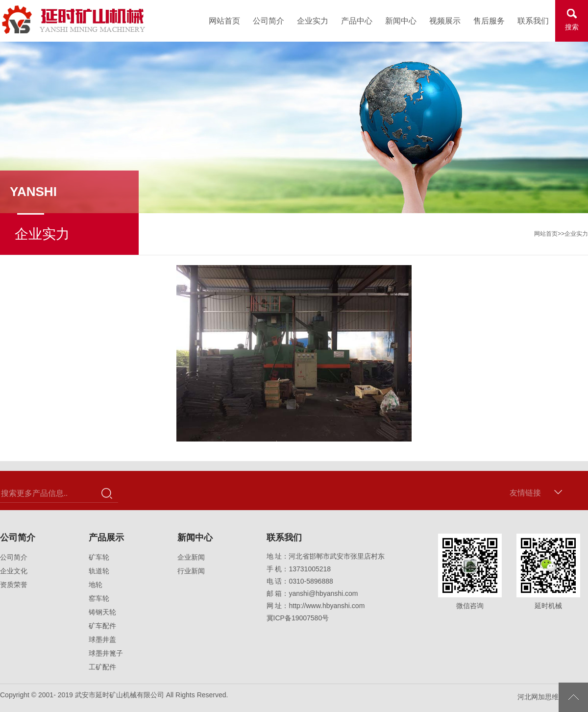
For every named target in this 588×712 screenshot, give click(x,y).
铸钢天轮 (102, 612)
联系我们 (533, 21)
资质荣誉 (14, 585)
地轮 (96, 585)
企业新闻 (191, 557)
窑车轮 (99, 598)
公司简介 (269, 21)
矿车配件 (102, 626)
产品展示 (106, 538)
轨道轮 (99, 571)
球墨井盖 (102, 639)
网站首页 (224, 21)
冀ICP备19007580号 (298, 618)
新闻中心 (401, 21)
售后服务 (489, 21)
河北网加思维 (538, 697)
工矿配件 (102, 667)
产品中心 (357, 21)
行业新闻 (191, 571)
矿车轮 (99, 557)
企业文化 (14, 571)
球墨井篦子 (106, 653)
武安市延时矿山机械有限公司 (74, 20)
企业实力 (313, 21)
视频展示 (445, 21)
